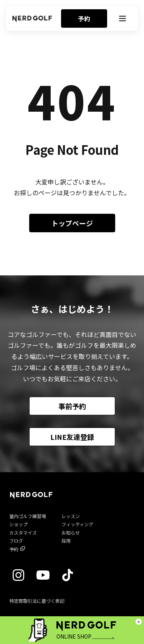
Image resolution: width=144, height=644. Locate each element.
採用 (66, 541)
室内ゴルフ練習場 (28, 516)
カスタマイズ (23, 532)
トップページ (72, 223)
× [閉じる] (139, 622)
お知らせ (71, 532)
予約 (84, 18)
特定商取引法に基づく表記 (37, 601)
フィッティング (77, 524)
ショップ (18, 524)
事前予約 (72, 406)
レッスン (71, 516)
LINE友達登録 (72, 437)
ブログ (16, 541)
